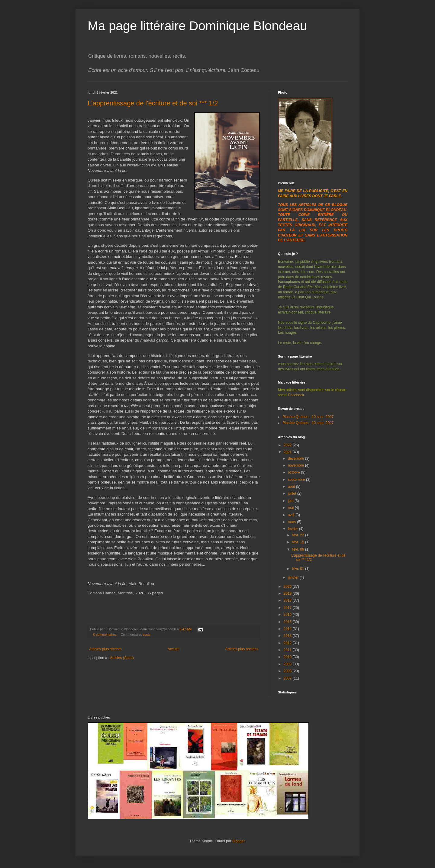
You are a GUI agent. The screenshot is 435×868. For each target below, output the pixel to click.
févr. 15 (299, 542)
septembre (297, 480)
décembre (296, 458)
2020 (288, 587)
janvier (294, 577)
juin (291, 501)
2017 (288, 608)
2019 (288, 593)
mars (292, 522)
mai (291, 508)
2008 (288, 671)
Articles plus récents (105, 649)
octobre (294, 472)
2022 (288, 445)
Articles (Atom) (122, 658)
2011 (288, 650)
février (293, 529)
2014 (288, 629)
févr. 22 (299, 535)
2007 (288, 678)
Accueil (174, 649)
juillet (293, 493)
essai (147, 635)
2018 (288, 600)
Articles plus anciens (242, 649)
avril (292, 515)
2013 (288, 636)
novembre (296, 465)
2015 (288, 622)
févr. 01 (299, 569)
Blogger (238, 841)
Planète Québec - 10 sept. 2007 (308, 417)
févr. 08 (299, 549)
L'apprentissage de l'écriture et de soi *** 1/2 (153, 103)
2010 (288, 657)
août (292, 487)
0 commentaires (105, 635)
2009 (288, 664)
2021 (288, 452)
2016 (288, 615)
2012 (288, 643)
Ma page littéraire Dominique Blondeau (197, 26)
